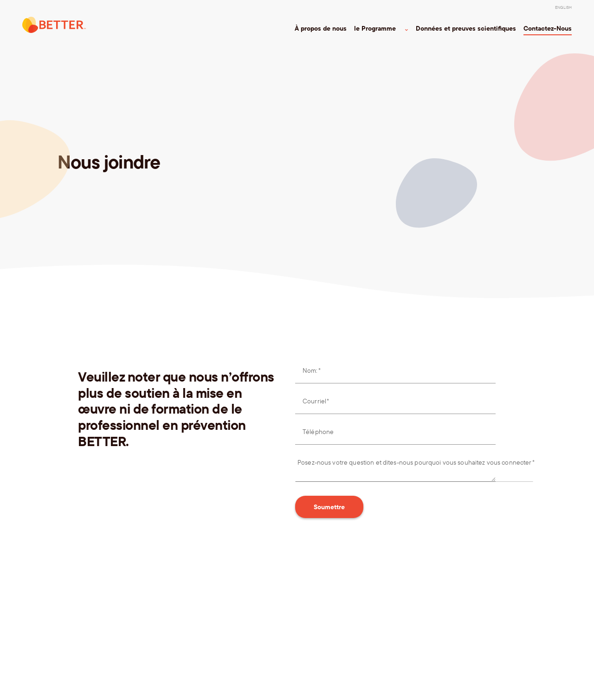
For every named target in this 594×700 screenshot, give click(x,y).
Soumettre (329, 507)
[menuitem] (563, 7)
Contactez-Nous (548, 28)
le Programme (378, 28)
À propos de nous (321, 28)
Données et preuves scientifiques (466, 28)
